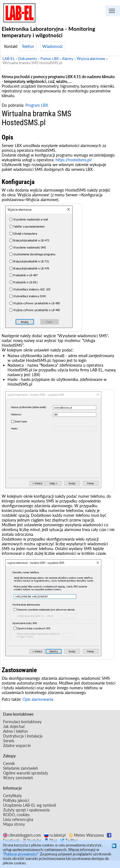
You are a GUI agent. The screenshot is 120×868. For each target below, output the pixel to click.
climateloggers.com (22, 835)
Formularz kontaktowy (22, 722)
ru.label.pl (55, 835)
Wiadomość (53, 46)
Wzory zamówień (18, 778)
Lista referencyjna (18, 819)
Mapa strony (14, 824)
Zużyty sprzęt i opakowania (26, 810)
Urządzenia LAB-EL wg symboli (29, 805)
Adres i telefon (15, 731)
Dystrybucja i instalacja (23, 736)
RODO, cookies (16, 815)
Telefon (28, 46)
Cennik (9, 763)
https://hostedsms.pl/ (74, 160)
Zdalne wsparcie (17, 745)
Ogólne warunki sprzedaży (26, 773)
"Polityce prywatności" (21, 854)
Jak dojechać (14, 726)
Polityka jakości (16, 800)
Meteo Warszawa (86, 835)
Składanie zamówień (21, 768)
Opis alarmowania (38, 699)
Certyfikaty (12, 796)
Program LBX (37, 105)
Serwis (9, 741)
